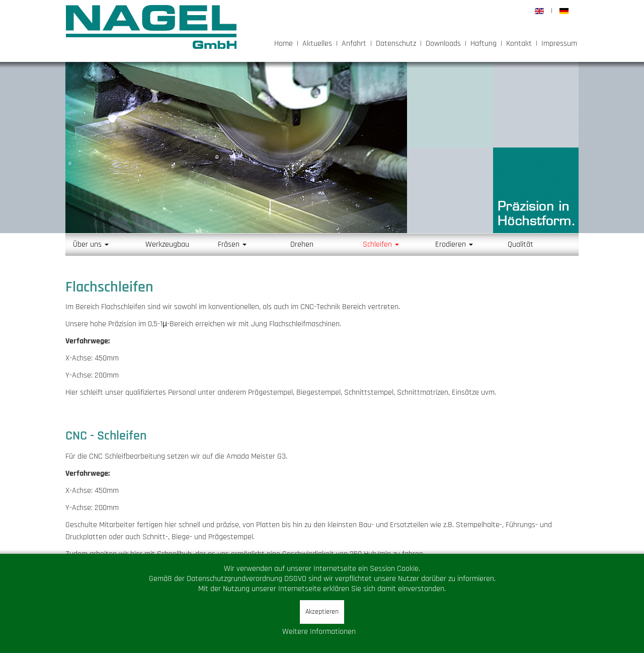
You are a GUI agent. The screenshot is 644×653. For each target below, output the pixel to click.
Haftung (484, 44)
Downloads (443, 44)
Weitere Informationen (319, 632)
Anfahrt (354, 44)
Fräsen (232, 244)
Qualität (520, 244)
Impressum (559, 44)
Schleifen (381, 244)
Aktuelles (317, 44)
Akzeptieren (322, 612)
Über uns (91, 244)
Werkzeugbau (167, 244)
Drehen (302, 244)
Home (284, 44)
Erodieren (454, 244)
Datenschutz (396, 44)
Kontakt (519, 44)
